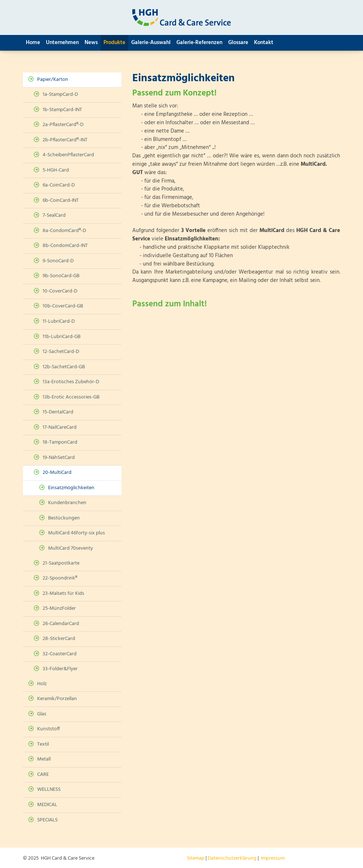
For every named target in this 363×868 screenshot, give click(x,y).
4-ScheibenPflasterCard (68, 155)
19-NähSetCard (59, 458)
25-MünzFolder (59, 608)
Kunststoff (48, 729)
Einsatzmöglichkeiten (71, 488)
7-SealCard (54, 215)
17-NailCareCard (60, 427)
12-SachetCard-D (61, 352)
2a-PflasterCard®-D (63, 125)
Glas (42, 714)
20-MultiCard (57, 473)
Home (33, 43)
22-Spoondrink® (60, 578)
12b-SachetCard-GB (64, 367)
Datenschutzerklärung (232, 858)
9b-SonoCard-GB (61, 276)
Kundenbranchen (67, 503)
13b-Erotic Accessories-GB (71, 397)
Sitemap (196, 858)
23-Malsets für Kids (63, 594)
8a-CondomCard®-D (64, 231)
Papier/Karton (53, 80)
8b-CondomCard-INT (65, 246)
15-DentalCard (58, 412)
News (91, 43)
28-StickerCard (59, 639)
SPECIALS (47, 820)
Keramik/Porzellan (57, 699)
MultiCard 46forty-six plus (77, 533)
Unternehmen (62, 43)
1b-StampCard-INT (62, 110)
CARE (43, 775)
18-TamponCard (60, 442)
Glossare (238, 43)
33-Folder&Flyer (60, 669)
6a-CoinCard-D (59, 185)
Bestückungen (64, 518)
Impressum (273, 858)
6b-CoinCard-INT (61, 201)
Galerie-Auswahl (151, 43)
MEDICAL (47, 805)
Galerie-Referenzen (199, 43)
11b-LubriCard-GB (62, 337)
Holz (42, 684)
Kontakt (264, 43)
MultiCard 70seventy (71, 548)
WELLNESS (49, 790)
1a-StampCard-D (60, 95)
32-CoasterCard (60, 654)
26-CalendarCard (61, 624)
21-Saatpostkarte (61, 563)
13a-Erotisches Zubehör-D (71, 382)
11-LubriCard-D (59, 321)
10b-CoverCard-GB (63, 306)
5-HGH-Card (56, 170)
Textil (43, 744)
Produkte (114, 43)
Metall (44, 759)
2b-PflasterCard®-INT (65, 140)
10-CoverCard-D (60, 291)
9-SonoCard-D (58, 261)
